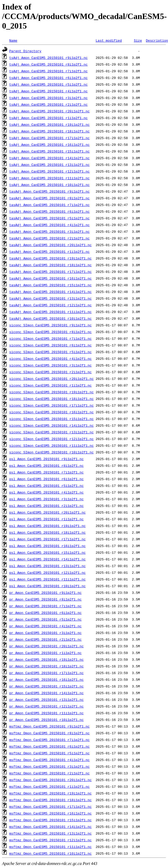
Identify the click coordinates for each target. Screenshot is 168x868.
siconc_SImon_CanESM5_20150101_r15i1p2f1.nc (52, 419)
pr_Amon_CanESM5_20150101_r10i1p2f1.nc (47, 720)
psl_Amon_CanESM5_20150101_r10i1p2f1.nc (47, 586)
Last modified (109, 40)
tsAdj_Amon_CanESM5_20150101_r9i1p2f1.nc (48, 58)
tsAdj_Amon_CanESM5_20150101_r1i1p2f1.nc (48, 118)
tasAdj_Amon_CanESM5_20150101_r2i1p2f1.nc (49, 238)
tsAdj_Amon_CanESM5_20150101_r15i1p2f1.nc (49, 151)
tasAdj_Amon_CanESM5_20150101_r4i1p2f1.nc (49, 225)
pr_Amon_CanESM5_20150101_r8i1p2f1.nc (45, 599)
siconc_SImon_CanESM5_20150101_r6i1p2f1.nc (51, 345)
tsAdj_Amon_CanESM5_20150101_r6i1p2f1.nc (48, 78)
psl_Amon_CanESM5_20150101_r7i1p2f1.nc (47, 472)
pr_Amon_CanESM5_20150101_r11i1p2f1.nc (47, 713)
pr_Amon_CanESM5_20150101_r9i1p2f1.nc (45, 593)
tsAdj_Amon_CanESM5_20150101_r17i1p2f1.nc (49, 138)
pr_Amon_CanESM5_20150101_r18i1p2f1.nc (47, 666)
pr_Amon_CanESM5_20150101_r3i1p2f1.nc (45, 633)
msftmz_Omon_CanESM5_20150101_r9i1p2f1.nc (49, 726)
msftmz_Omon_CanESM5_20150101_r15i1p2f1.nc (51, 820)
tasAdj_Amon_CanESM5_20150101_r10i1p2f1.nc (51, 318)
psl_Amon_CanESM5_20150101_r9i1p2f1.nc (47, 459)
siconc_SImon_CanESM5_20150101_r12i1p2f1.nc (52, 439)
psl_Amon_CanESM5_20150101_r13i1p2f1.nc (47, 566)
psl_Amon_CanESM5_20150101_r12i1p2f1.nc (47, 572)
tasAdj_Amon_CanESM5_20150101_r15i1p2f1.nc (51, 285)
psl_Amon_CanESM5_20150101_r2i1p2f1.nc (47, 506)
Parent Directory (25, 51)
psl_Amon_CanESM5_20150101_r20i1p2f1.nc (47, 512)
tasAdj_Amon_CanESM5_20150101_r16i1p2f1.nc (51, 278)
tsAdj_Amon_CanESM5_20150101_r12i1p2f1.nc (49, 171)
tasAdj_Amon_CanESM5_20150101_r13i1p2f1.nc (51, 298)
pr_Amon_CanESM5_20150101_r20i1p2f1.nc (47, 646)
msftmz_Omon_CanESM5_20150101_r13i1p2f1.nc (51, 833)
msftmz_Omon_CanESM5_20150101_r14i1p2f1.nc (51, 827)
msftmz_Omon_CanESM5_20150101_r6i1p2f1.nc (49, 746)
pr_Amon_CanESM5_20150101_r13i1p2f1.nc (47, 700)
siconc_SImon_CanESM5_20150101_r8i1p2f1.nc (51, 332)
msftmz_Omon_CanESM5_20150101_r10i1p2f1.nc (51, 853)
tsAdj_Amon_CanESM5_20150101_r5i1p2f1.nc (48, 84)
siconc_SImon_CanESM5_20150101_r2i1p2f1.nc (51, 372)
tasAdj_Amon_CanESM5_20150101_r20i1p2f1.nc (51, 245)
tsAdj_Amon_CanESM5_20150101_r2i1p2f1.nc (48, 104)
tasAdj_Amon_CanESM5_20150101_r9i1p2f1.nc (49, 191)
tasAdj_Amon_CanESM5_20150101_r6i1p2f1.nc (49, 211)
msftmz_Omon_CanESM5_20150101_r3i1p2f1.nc (49, 766)
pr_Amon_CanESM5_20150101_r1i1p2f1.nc (45, 653)
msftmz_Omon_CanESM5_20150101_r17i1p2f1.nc (51, 807)
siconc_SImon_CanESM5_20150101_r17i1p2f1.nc (52, 405)
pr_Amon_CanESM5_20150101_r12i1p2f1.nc (47, 706)
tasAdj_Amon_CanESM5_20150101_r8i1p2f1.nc (49, 198)
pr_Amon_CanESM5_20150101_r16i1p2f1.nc (47, 679)
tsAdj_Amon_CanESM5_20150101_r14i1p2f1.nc (49, 158)
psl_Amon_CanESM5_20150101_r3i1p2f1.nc (47, 499)
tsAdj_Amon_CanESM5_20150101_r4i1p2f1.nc (48, 91)
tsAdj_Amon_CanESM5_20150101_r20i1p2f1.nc (49, 111)
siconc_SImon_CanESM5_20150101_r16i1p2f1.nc (52, 412)
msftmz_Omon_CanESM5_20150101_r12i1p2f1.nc (51, 840)
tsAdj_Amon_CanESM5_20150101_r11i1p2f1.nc (49, 178)
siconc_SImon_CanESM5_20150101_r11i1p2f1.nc (52, 445)
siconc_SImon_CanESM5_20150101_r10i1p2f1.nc (52, 452)
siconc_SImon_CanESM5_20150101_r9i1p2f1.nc (51, 325)
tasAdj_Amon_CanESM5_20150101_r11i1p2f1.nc (51, 312)
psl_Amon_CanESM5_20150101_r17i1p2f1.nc (47, 539)
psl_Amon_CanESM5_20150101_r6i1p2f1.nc (47, 479)
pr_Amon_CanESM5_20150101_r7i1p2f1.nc (45, 606)
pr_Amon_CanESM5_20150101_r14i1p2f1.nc (47, 693)
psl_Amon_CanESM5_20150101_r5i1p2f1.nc (47, 486)
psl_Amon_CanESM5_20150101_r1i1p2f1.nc (47, 519)
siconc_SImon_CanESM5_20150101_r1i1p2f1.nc (51, 385)
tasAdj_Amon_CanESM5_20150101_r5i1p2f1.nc (49, 218)
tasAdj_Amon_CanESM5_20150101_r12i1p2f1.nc (51, 305)
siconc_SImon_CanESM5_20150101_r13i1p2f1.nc (52, 432)
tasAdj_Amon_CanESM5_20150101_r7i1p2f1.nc (49, 205)
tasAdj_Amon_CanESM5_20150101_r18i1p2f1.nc (51, 265)
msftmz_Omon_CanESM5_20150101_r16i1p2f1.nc (51, 813)
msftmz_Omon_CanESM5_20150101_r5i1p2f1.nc (49, 753)
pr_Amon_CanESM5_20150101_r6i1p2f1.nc (45, 613)
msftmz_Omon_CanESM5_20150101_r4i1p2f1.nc (49, 760)
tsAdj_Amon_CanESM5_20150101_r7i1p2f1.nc (48, 71)
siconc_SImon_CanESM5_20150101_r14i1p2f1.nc (52, 425)
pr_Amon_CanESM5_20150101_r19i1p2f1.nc (47, 659)
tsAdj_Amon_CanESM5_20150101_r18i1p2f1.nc (49, 131)
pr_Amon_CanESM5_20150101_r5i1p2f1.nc (45, 619)
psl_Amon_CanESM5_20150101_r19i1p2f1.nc (47, 526)
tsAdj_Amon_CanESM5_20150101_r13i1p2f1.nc (49, 165)
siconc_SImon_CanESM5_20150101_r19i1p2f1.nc (52, 392)
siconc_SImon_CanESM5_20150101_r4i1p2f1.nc (51, 359)
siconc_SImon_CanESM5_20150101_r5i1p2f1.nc (51, 352)
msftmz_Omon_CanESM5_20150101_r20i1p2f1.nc (51, 780)
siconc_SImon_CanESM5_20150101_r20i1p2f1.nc (52, 379)
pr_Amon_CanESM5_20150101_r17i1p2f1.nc (47, 673)
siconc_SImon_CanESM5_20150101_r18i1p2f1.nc (52, 399)
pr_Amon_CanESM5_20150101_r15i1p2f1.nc (47, 686)
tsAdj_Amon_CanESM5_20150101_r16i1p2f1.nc (49, 145)
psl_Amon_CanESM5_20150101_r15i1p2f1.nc (47, 552)
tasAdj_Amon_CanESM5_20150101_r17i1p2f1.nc (51, 272)
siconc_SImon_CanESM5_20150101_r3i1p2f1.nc (51, 365)
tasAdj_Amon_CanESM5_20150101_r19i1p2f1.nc (51, 258)
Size (138, 40)
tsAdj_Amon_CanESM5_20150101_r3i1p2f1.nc (48, 98)
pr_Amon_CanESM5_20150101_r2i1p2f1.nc (45, 639)
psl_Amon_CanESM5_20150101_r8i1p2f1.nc (47, 466)
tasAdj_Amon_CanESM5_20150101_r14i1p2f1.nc (51, 292)
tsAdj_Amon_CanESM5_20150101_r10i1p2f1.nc (49, 185)
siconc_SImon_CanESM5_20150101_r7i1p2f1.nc (51, 338)
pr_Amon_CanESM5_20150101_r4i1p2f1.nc (45, 626)
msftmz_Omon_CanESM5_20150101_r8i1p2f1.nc (49, 733)
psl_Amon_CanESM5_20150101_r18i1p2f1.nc (47, 532)
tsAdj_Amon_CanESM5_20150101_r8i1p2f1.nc (48, 64)
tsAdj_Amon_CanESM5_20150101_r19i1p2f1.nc (49, 124)
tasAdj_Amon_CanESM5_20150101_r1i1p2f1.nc (49, 252)
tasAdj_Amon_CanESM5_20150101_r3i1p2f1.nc (49, 231)
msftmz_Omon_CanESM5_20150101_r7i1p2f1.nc (49, 740)
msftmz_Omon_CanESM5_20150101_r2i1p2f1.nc (49, 773)
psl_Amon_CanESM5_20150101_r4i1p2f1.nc (47, 492)
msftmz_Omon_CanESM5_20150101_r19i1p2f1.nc (51, 793)
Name (13, 40)
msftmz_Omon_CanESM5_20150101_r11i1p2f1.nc (51, 847)
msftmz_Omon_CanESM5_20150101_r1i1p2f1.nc (49, 786)
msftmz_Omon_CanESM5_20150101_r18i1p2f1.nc (51, 800)
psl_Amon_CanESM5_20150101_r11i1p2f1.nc (47, 579)
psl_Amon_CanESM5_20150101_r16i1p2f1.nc (47, 546)
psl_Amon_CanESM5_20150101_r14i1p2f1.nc (47, 559)
